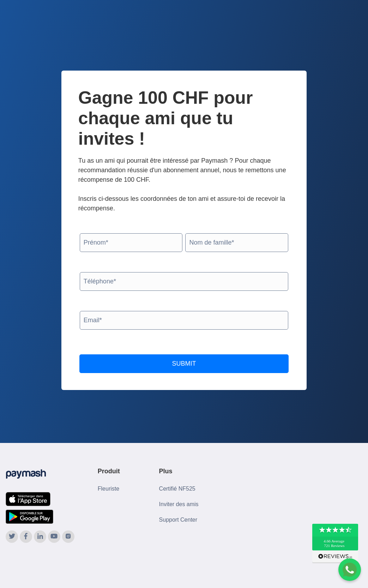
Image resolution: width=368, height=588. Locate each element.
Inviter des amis (179, 504)
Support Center (178, 520)
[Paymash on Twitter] (12, 537)
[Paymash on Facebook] (26, 537)
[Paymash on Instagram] (68, 537)
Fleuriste (108, 489)
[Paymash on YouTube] (54, 537)
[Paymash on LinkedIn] (40, 537)
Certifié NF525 (177, 489)
